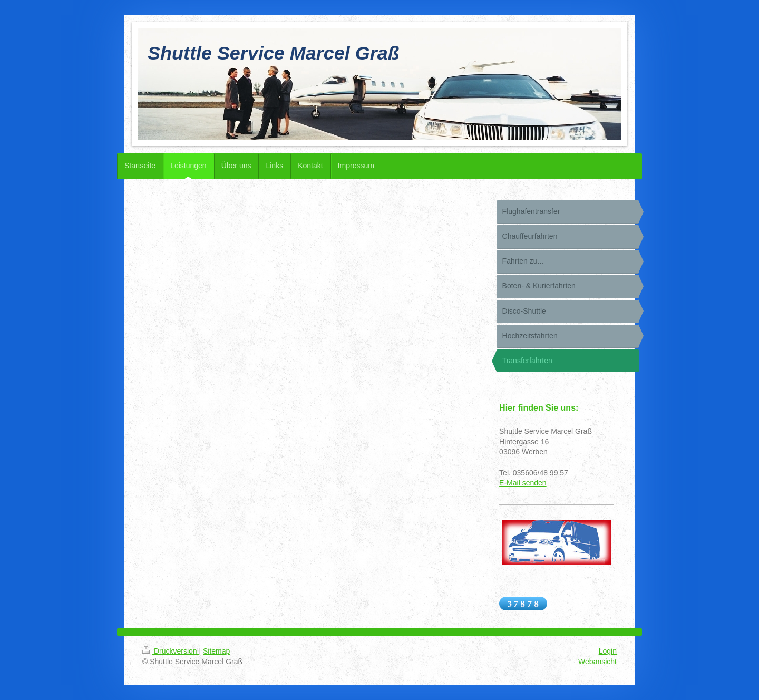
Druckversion (171, 651)
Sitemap (216, 651)
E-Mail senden (523, 483)
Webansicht (597, 662)
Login (608, 651)
